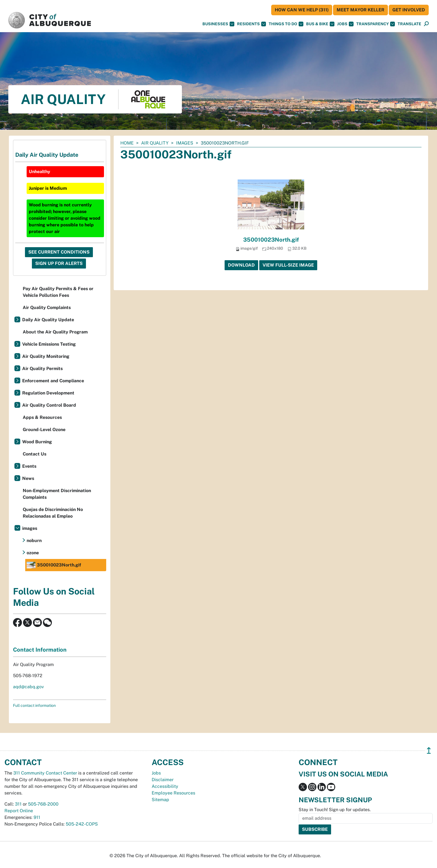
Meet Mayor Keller (360, 10)
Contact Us (35, 454)
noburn (34, 541)
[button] (409, 24)
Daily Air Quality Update (48, 320)
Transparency (376, 24)
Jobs (345, 24)
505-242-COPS (82, 824)
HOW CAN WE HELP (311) (302, 10)
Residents (251, 24)
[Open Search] (426, 24)
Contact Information (40, 650)
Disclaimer (163, 780)
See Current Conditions (59, 252)
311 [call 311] (18, 804)
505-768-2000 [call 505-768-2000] (43, 804)
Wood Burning (37, 442)
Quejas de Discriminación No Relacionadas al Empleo (53, 513)
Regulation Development (48, 393)
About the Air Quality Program (55, 332)
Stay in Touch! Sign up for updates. (335, 810)
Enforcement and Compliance (53, 381)
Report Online (19, 811)
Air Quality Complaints (47, 308)
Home (127, 143)
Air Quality (155, 143)
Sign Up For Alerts (59, 263)
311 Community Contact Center (45, 773)
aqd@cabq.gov (28, 687)
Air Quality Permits (42, 369)
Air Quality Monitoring (46, 356)
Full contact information (34, 705)
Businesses (218, 24)
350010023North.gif (271, 240)
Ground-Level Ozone (44, 430)
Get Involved (409, 10)
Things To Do (286, 24)
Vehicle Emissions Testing (49, 344)
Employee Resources (173, 793)
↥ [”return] (429, 751)
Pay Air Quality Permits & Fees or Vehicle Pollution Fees (58, 292)
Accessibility (165, 786)
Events (29, 466)
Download (241, 265)
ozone (33, 553)
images (185, 143)
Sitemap (160, 800)
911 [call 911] (37, 817)
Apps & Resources (42, 417)
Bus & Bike (320, 24)
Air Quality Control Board (49, 405)
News (28, 478)
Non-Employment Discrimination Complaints (57, 494)
